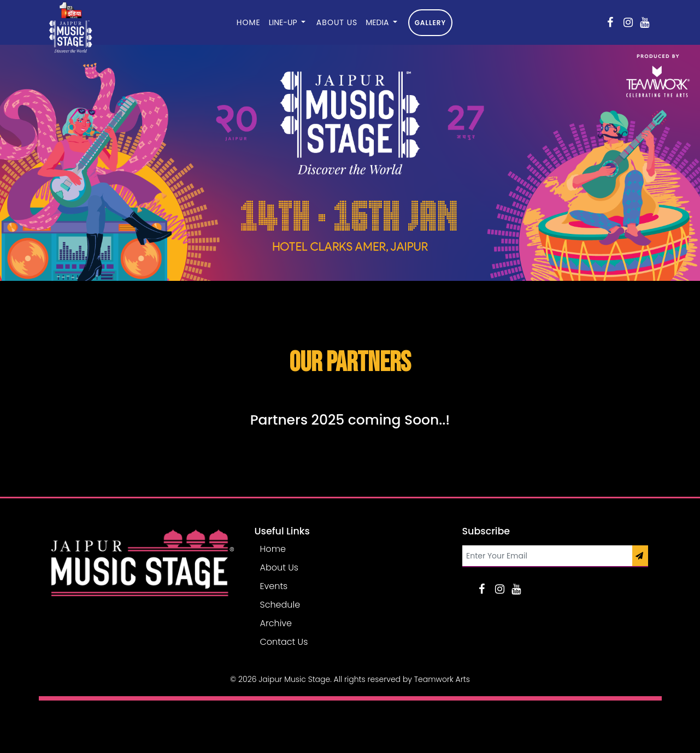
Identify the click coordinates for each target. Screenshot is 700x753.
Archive (276, 623)
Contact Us (284, 642)
